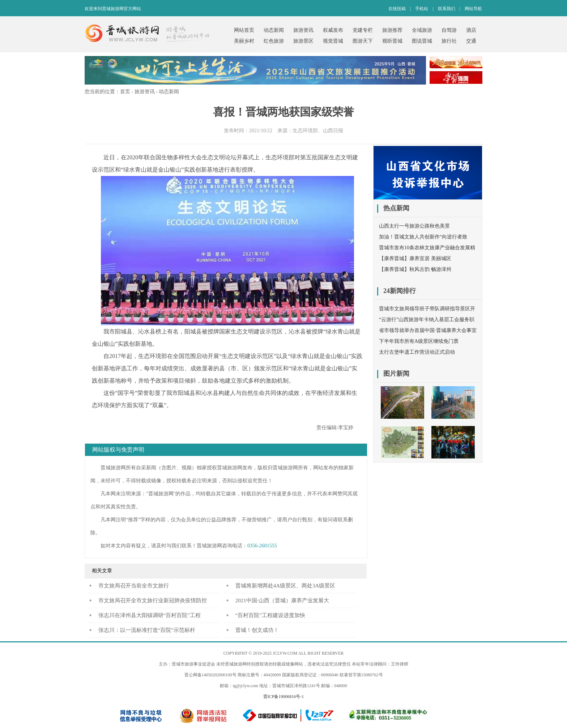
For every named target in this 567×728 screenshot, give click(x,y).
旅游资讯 (303, 30)
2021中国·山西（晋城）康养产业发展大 (282, 600)
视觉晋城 (333, 41)
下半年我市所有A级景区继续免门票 (419, 341)
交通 (471, 41)
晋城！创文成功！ (257, 630)
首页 (125, 92)
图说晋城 (422, 41)
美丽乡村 (244, 41)
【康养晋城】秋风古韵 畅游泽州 (415, 269)
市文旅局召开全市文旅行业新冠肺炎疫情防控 (153, 600)
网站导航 (473, 9)
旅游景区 (303, 41)
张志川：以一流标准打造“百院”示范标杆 (147, 630)
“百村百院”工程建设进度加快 (270, 615)
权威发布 (333, 30)
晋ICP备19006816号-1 (284, 697)
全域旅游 (422, 30)
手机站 (422, 9)
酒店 (471, 30)
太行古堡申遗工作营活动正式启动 (417, 352)
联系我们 (447, 9)
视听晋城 (392, 41)
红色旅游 (274, 41)
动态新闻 (274, 30)
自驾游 (449, 30)
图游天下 (363, 41)
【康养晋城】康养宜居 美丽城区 (415, 259)
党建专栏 (363, 30)
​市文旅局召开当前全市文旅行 (134, 586)
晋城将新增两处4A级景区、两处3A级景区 (285, 586)
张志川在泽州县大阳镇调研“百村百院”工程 (150, 615)
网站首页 (244, 30)
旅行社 (449, 41)
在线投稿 (397, 9)
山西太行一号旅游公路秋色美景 (414, 226)
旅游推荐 (392, 30)
